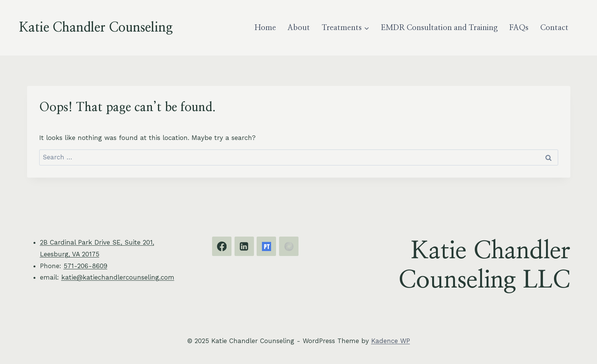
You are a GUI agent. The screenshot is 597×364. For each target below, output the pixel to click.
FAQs (519, 28)
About (299, 28)
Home (265, 28)
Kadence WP (391, 341)
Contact (554, 28)
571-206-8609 (85, 266)
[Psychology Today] (266, 246)
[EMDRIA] (289, 246)
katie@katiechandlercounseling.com (118, 277)
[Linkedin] (244, 246)
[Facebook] (222, 246)
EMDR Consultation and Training (439, 28)
